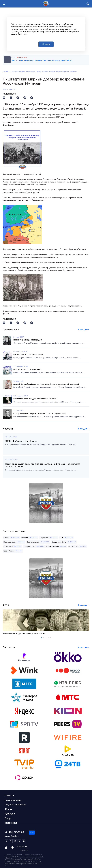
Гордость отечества (15, 805)
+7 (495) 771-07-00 (14, 832)
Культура (10, 814)
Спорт (8, 818)
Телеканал (11, 823)
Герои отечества (18, 71)
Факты (8, 809)
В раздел (83, 429)
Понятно (46, 44)
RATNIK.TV (7, 71)
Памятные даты (13, 800)
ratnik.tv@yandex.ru (12, 836)
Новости (9, 795)
